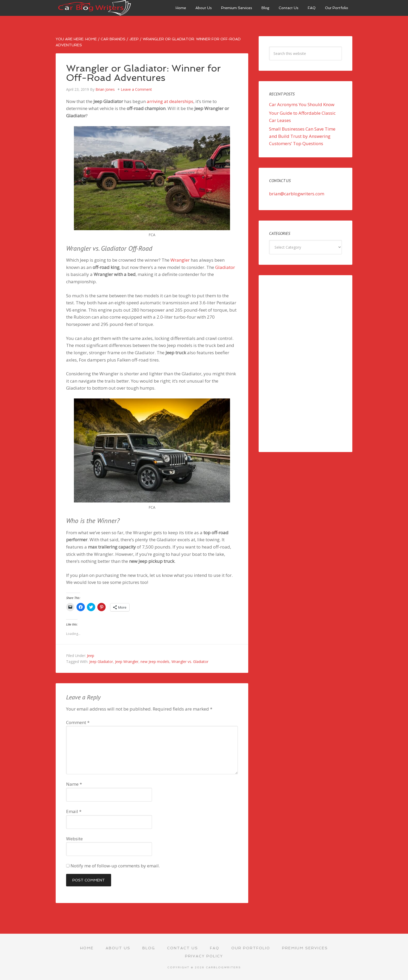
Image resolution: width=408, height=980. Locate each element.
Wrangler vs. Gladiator (190, 662)
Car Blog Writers (95, 8)
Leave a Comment (136, 89)
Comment (78, 722)
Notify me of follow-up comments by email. (115, 866)
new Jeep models (155, 662)
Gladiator (225, 267)
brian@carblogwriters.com (297, 194)
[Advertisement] (305, 364)
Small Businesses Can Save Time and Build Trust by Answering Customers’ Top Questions (302, 136)
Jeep (91, 656)
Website (74, 839)
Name (74, 784)
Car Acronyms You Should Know (302, 104)
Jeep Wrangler (127, 662)
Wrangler (180, 260)
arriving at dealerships (170, 101)
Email (74, 811)
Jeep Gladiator (101, 662)
